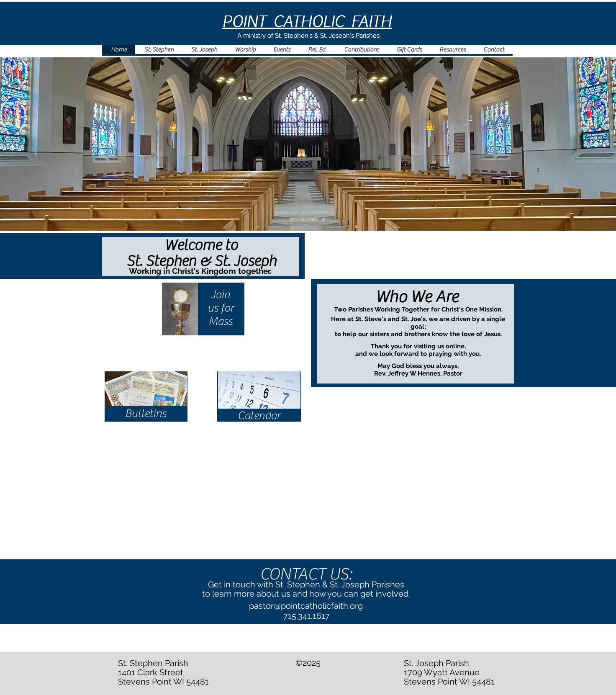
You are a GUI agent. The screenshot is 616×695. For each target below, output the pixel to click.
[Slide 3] (323, 220)
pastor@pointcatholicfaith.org (306, 606)
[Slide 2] (303, 220)
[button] (245, 50)
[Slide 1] (291, 220)
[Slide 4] (313, 220)
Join (221, 295)
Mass (221, 321)
